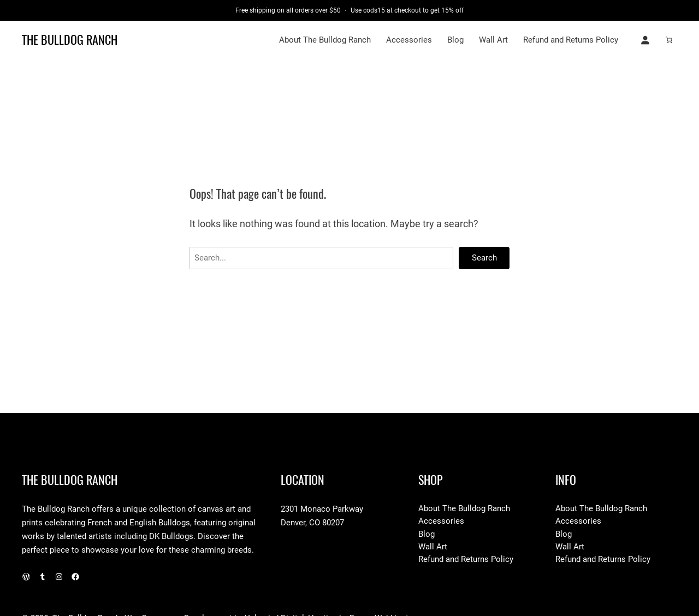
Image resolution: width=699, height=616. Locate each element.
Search (484, 258)
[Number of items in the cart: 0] (669, 40)
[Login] (645, 40)
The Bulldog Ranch (70, 40)
